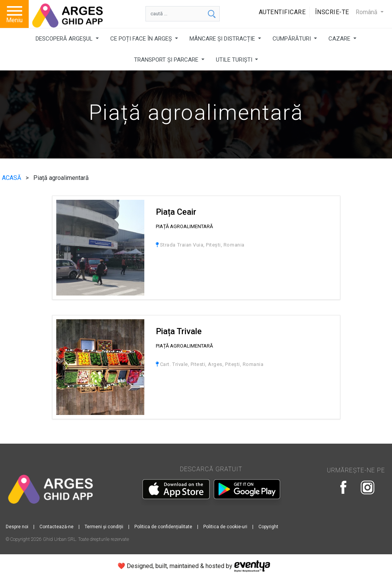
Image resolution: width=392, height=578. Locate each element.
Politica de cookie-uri (225, 527)
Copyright (268, 527)
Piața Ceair (176, 212)
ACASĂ (12, 178)
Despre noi (17, 527)
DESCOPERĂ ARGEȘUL (65, 39)
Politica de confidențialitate (163, 527)
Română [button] (367, 12)
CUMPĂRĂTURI (292, 39)
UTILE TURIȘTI (235, 60)
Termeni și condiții (104, 527)
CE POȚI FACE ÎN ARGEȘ (142, 39)
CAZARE (340, 39)
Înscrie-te (332, 12)
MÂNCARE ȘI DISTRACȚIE (223, 39)
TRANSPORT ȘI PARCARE (167, 60)
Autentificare (282, 12)
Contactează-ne (56, 527)
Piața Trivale (179, 331)
